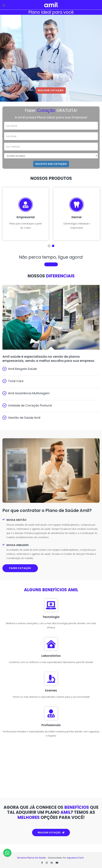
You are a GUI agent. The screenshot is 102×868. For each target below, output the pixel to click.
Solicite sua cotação (51, 164)
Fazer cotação (20, 568)
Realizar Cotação (51, 90)
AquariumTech (76, 858)
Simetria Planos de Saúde (31, 858)
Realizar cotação (51, 833)
